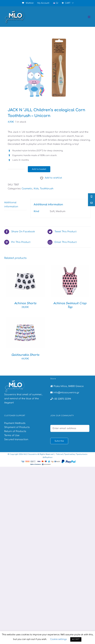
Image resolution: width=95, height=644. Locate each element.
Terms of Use (12, 435)
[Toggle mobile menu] (89, 17)
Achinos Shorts (25, 303)
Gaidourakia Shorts (25, 355)
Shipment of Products (17, 427)
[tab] (15, 205)
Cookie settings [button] (58, 639)
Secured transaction (16, 439)
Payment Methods (15, 423)
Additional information (11, 205)
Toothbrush (47, 189)
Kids (36, 189)
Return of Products (15, 431)
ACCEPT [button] (76, 639)
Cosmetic (27, 189)
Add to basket (39, 169)
